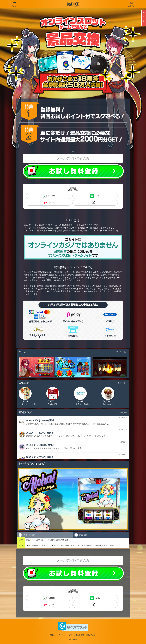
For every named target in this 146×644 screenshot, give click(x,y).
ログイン (131, 3)
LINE (95, 196)
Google (49, 196)
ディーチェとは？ (144, 18)
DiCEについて (55, 635)
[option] (32, 397)
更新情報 (80, 535)
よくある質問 (79, 635)
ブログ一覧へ (121, 413)
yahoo (49, 203)
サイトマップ (67, 635)
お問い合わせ (91, 635)
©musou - (73, 639)
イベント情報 (26, 535)
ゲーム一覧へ (122, 352)
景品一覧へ (122, 383)
